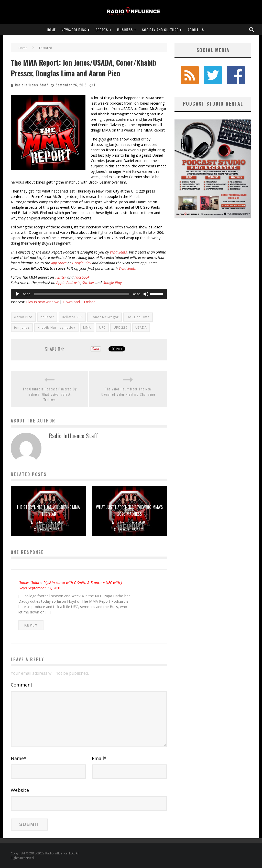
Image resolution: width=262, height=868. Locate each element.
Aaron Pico (23, 317)
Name (19, 758)
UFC (102, 327)
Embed (90, 302)
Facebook (82, 277)
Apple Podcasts (68, 283)
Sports (102, 30)
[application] (89, 294)
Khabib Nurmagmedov (56, 327)
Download (71, 302)
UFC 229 (121, 327)
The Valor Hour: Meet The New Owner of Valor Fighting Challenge (128, 391)
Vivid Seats (118, 252)
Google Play (82, 263)
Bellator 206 (72, 317)
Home (51, 30)
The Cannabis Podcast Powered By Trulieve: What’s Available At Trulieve (50, 394)
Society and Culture (160, 30)
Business (125, 30)
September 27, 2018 (45, 588)
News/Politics (74, 30)
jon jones (22, 327)
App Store (59, 263)
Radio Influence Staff (32, 85)
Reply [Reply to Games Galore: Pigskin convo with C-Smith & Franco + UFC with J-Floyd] (31, 625)
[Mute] (146, 294)
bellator (47, 317)
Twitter (61, 277)
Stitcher (88, 283)
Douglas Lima (138, 317)
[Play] (17, 294)
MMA (87, 327)
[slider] (82, 294)
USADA (141, 327)
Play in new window (42, 302)
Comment (22, 685)
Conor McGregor (105, 317)
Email (99, 758)
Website (20, 790)
